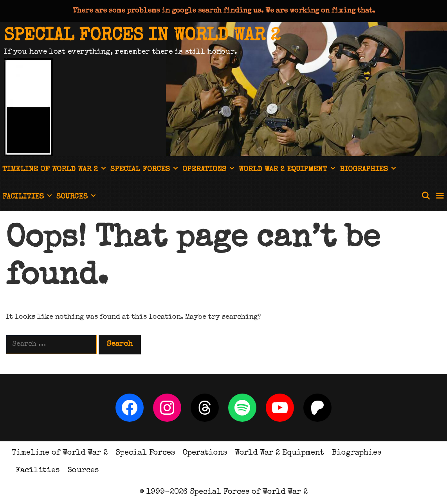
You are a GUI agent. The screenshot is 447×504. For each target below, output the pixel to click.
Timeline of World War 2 (55, 170)
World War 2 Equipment (288, 170)
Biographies (369, 170)
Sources (77, 197)
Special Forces (145, 170)
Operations (209, 170)
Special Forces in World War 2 (142, 36)
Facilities (28, 197)
